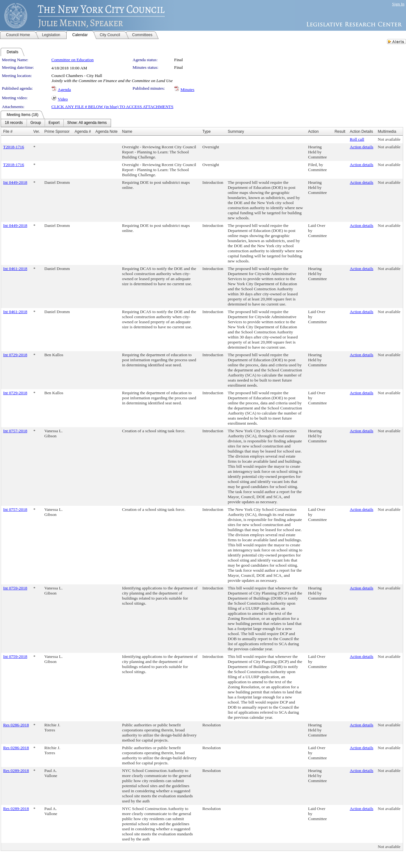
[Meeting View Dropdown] (87, 123)
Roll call (357, 139)
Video (63, 99)
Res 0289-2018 (16, 771)
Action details (362, 147)
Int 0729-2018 (15, 355)
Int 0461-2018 (15, 269)
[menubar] (56, 123)
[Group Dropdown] (36, 123)
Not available (389, 139)
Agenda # (83, 132)
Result (340, 132)
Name (127, 132)
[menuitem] (14, 123)
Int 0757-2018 (15, 431)
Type (206, 132)
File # (8, 132)
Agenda (64, 90)
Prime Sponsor (57, 132)
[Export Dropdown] (54, 123)
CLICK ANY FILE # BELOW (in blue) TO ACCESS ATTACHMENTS (112, 107)
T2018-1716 (14, 147)
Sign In (398, 4)
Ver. (37, 132)
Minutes (187, 90)
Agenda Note (107, 132)
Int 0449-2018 (15, 182)
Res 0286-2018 (16, 725)
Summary (236, 132)
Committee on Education (72, 60)
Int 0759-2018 (15, 588)
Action (313, 132)
